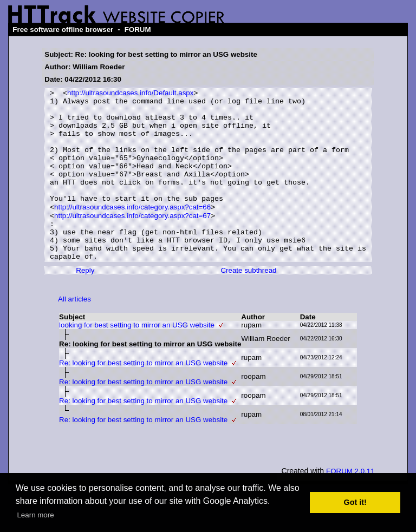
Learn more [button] (35, 515)
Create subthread (248, 303)
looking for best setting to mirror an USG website (137, 357)
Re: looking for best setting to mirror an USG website (143, 395)
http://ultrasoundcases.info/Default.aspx (130, 94)
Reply (85, 303)
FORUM (138, 29)
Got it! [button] (355, 502)
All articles (74, 331)
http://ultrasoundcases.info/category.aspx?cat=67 (132, 240)
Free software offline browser (63, 29)
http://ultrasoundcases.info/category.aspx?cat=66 (132, 230)
